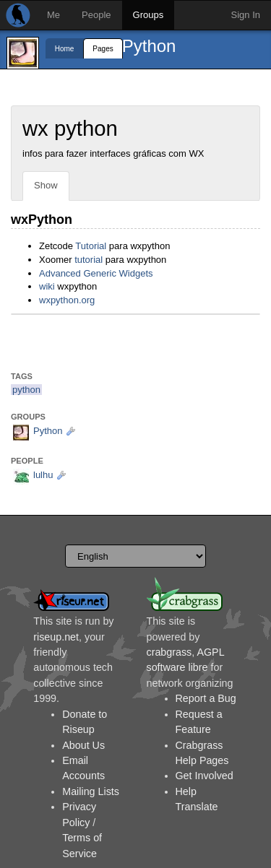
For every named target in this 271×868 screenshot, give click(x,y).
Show (46, 185)
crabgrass (169, 652)
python (26, 390)
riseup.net (56, 637)
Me (53, 15)
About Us (83, 745)
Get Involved (205, 776)
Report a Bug (206, 698)
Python (149, 46)
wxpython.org (67, 300)
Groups (149, 15)
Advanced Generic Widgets (96, 273)
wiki (47, 286)
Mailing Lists (91, 791)
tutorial (89, 260)
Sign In (246, 15)
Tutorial (91, 246)
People (96, 15)
